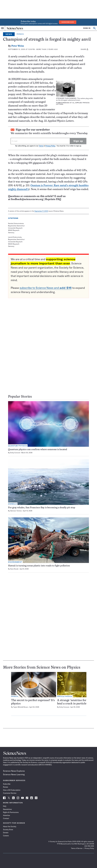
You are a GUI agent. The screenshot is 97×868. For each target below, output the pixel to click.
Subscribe (7, 784)
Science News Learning (14, 774)
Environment (15, 562)
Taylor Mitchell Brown (21, 707)
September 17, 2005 (41, 211)
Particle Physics (65, 696)
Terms (41, 146)
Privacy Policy (50, 146)
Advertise (7, 815)
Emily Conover (15, 453)
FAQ (5, 806)
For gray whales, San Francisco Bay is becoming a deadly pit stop (42, 508)
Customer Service (10, 793)
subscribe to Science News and (46, 288)
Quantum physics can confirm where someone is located (38, 450)
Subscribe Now (68, 22)
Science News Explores (14, 771)
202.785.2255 (89, 846)
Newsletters (7, 809)
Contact (6, 818)
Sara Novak (14, 569)
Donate (6, 833)
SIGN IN (87, 28)
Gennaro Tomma (16, 511)
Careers (6, 836)
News (9, 34)
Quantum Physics (17, 446)
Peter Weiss (18, 46)
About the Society (10, 826)
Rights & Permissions (11, 812)
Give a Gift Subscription (12, 790)
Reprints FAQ (53, 199)
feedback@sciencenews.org (27, 199)
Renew (5, 787)
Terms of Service (77, 848)
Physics (20, 34)
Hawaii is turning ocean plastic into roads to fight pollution (39, 566)
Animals (12, 504)
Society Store (8, 830)
